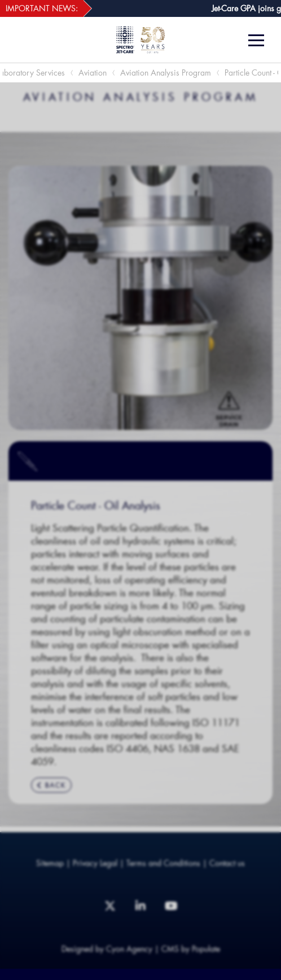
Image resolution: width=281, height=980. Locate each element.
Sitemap (50, 863)
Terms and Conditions (163, 863)
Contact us (227, 863)
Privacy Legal (95, 863)
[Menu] (260, 40)
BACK (51, 785)
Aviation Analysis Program (166, 72)
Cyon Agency (129, 949)
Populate (206, 949)
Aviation (93, 72)
